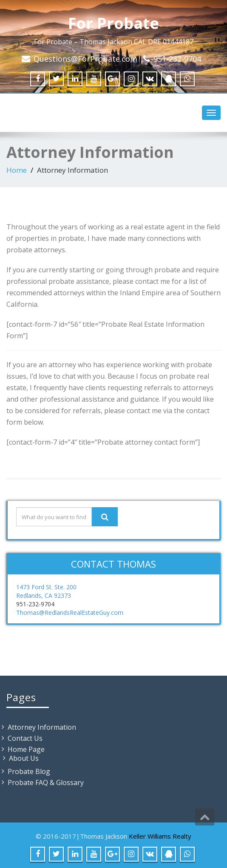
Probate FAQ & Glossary (46, 782)
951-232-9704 (177, 59)
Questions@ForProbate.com (85, 59)
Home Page (26, 749)
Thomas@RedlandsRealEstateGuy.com (70, 612)
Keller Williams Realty (160, 836)
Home (17, 170)
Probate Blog (29, 771)
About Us (24, 758)
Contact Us (25, 738)
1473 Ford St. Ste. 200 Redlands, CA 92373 (46, 591)
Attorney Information (42, 727)
